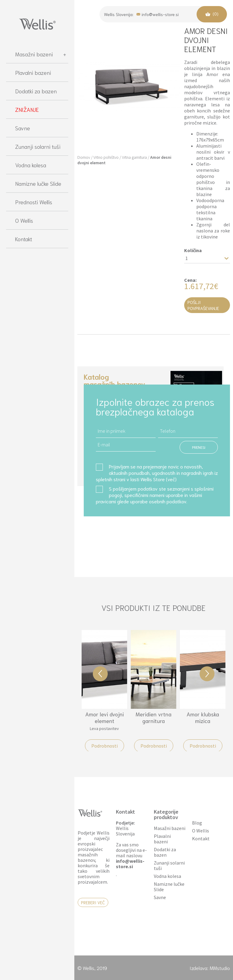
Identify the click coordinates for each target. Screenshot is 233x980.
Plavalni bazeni (33, 72)
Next (207, 674)
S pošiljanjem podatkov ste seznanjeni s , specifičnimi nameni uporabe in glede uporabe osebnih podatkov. (155, 495)
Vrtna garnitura (134, 157)
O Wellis (24, 220)
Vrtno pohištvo (106, 157)
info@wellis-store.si (158, 14)
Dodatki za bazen (36, 91)
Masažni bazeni (41, 54)
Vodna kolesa (31, 165)
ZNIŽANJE (27, 109)
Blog (197, 823)
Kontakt (24, 239)
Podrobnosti (105, 746)
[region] (37, 509)
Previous (100, 674)
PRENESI (199, 447)
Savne (23, 128)
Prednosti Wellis (34, 202)
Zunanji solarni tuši (38, 146)
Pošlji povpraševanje (203, 305)
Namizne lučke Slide (38, 183)
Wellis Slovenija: (119, 14)
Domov (84, 157)
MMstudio (220, 968)
